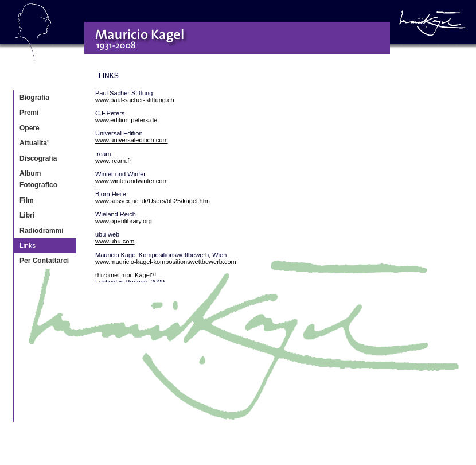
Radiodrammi (42, 231)
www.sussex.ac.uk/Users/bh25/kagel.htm (153, 201)
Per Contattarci (44, 261)
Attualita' (34, 143)
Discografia (38, 158)
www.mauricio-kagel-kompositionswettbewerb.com (166, 262)
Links (28, 246)
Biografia (34, 98)
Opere (30, 128)
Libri (27, 215)
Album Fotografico (38, 179)
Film (27, 200)
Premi (29, 113)
